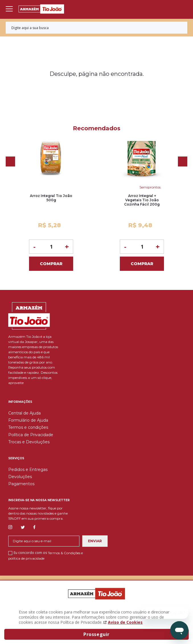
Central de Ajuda (24, 413)
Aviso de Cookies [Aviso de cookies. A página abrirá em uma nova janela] (125, 622)
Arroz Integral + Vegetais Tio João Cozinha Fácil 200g (142, 200)
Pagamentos (21, 484)
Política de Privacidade (31, 435)
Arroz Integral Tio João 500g (51, 198)
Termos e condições (28, 427)
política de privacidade (26, 558)
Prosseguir (96, 634)
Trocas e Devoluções (29, 442)
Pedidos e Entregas (28, 470)
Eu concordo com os (46, 555)
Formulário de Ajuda (28, 420)
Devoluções (20, 477)
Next (183, 161)
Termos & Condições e (65, 553)
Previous (10, 161)
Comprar (51, 264)
